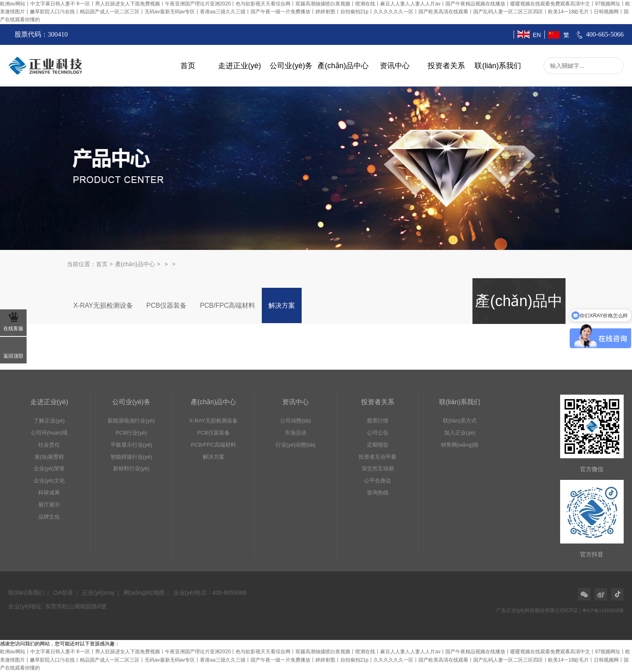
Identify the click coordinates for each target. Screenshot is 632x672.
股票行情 (378, 421)
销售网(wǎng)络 (460, 445)
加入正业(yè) (460, 433)
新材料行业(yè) (131, 468)
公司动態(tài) (295, 421)
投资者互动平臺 (377, 457)
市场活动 (295, 433)
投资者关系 (446, 66)
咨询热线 (378, 493)
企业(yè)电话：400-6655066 (210, 593)
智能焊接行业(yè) (131, 457)
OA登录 (63, 593)
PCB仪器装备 (166, 305)
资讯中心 (395, 66)
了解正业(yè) (49, 421)
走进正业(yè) (240, 66)
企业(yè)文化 (49, 481)
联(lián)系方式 (460, 421)
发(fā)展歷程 (49, 457)
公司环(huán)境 (49, 433)
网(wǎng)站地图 (144, 593)
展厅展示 (49, 505)
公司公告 (378, 433)
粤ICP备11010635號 (603, 610)
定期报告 (378, 445)
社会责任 (49, 445)
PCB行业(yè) (131, 433)
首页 (188, 66)
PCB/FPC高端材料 (227, 305)
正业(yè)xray (98, 593)
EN (537, 35)
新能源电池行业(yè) (131, 421)
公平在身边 (377, 481)
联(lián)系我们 (498, 66)
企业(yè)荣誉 (49, 468)
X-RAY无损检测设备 (103, 305)
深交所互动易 (378, 468)
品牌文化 (49, 517)
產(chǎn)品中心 (343, 66)
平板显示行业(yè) (131, 445)
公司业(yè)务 (291, 66)
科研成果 (49, 493)
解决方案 (282, 305)
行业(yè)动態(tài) (296, 445)
